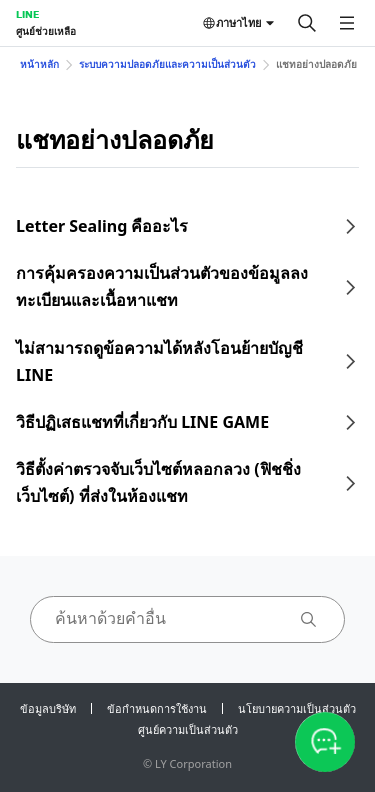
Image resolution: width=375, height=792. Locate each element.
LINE (27, 14)
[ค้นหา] (307, 23)
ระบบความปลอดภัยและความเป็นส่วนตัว (167, 64)
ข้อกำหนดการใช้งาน (157, 708)
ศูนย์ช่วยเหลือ (46, 31)
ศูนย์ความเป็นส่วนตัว (188, 729)
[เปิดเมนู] (347, 23)
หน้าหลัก (39, 64)
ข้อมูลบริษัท (48, 708)
